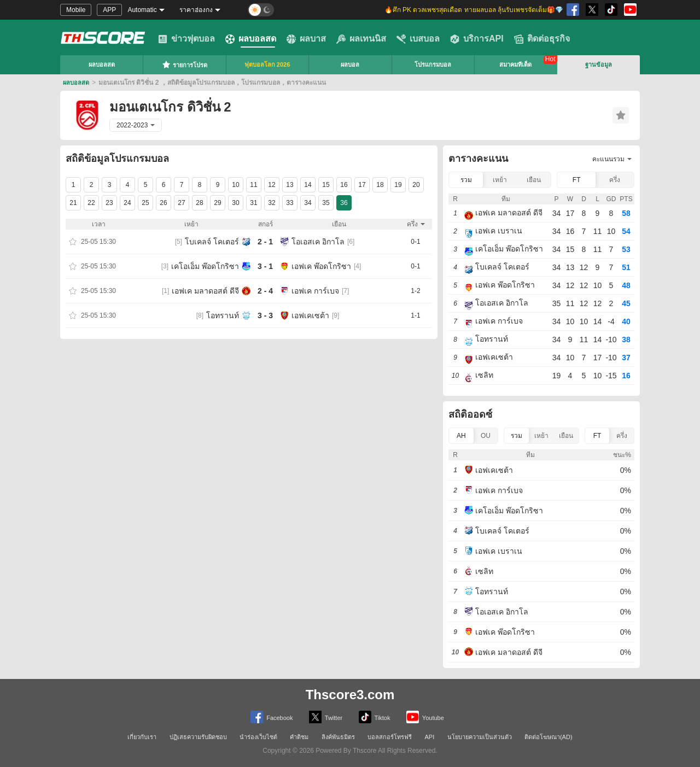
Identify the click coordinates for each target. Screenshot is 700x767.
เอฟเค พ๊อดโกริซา (321, 266)
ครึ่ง (615, 180)
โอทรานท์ (223, 315)
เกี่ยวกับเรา (142, 737)
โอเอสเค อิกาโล (318, 242)
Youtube (425, 717)
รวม (466, 180)
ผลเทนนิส (361, 39)
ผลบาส (306, 39)
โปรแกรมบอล (433, 65)
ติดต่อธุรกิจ (542, 39)
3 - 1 (265, 266)
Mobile (76, 10)
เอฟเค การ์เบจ (315, 291)
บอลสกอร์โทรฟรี (390, 737)
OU (486, 436)
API (430, 737)
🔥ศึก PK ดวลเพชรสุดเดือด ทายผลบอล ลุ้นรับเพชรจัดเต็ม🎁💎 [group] (474, 10)
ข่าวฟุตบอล (186, 39)
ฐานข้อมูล (599, 65)
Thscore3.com (350, 695)
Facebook (272, 717)
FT (577, 180)
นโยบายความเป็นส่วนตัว (480, 737)
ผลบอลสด (251, 39)
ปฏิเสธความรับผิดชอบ (198, 737)
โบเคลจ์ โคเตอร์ (212, 242)
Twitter (326, 717)
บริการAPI (477, 39)
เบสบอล (418, 39)
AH (461, 436)
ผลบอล (350, 65)
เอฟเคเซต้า (310, 315)
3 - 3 (265, 315)
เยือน (534, 180)
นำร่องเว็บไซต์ (258, 737)
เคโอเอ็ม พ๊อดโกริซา (205, 266)
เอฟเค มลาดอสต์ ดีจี (205, 291)
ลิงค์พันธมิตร (338, 737)
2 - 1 (265, 242)
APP (109, 10)
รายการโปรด (185, 65)
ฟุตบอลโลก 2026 (267, 65)
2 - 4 (265, 291)
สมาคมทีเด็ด (515, 65)
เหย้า (500, 180)
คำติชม (299, 737)
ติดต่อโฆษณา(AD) (549, 737)
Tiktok (375, 717)
